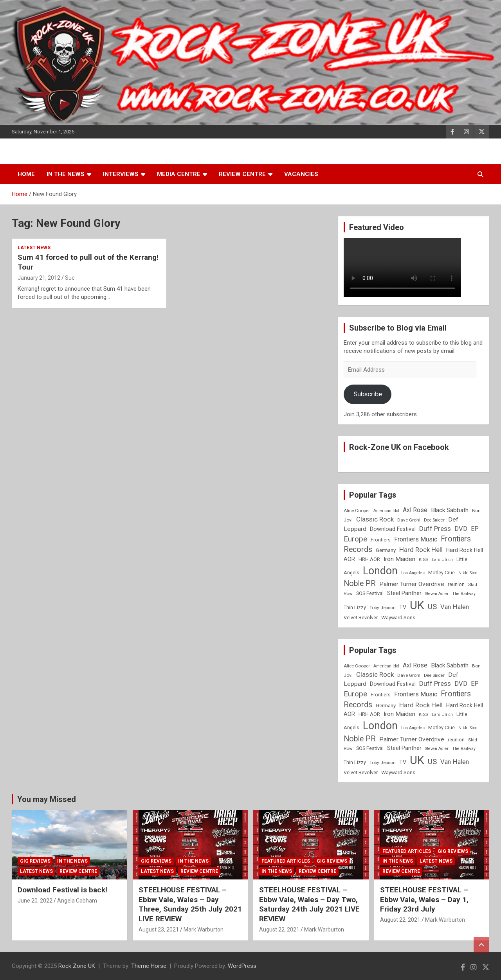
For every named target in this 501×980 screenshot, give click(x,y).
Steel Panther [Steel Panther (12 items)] (404, 593)
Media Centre (179, 174)
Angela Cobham (77, 901)
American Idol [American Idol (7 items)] (386, 511)
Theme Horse (149, 966)
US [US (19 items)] (432, 607)
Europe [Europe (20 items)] (355, 539)
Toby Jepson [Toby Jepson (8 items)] (383, 608)
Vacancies (301, 174)
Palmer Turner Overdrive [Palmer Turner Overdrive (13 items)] (412, 584)
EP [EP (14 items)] (475, 529)
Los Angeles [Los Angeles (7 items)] (413, 573)
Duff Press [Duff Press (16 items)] (435, 529)
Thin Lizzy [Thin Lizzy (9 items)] (355, 607)
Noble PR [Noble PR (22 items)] (360, 584)
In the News (66, 174)
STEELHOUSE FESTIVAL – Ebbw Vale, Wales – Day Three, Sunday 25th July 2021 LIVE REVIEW (190, 904)
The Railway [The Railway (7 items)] (464, 594)
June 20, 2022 (35, 901)
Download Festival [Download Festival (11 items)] (393, 529)
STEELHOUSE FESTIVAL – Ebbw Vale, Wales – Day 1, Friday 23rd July (424, 899)
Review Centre (242, 174)
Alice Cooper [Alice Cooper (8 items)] (357, 511)
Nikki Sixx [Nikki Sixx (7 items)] (468, 573)
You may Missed (47, 799)
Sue (70, 278)
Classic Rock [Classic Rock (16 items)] (375, 519)
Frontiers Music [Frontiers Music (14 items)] (416, 539)
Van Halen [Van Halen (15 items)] (455, 607)
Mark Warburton (204, 930)
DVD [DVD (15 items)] (461, 529)
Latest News (34, 248)
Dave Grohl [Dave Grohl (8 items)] (409, 520)
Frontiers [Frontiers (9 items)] (381, 540)
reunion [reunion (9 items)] (456, 584)
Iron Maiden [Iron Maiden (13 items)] (399, 559)
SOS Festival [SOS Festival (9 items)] (370, 593)
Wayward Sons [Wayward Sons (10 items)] (398, 618)
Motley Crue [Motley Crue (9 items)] (442, 573)
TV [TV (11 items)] (403, 607)
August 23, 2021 (159, 930)
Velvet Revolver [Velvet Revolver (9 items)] (361, 618)
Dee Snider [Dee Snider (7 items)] (434, 520)
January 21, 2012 (39, 278)
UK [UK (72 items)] (417, 605)
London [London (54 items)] (380, 571)
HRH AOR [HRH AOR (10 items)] (369, 559)
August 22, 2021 (279, 930)
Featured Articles (286, 861)
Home (26, 174)
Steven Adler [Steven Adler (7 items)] (437, 594)
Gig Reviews (35, 861)
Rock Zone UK (77, 966)
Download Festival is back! (62, 890)
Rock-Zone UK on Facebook (399, 447)
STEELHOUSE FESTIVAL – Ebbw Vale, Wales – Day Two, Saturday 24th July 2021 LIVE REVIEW (309, 904)
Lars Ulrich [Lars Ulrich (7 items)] (442, 560)
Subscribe (368, 394)
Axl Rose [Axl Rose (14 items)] (415, 510)
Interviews (121, 174)
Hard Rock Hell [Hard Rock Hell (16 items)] (421, 550)
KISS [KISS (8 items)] (424, 559)
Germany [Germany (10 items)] (386, 550)
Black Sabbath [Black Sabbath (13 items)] (450, 510)
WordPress (242, 966)
